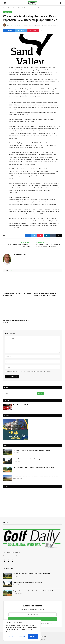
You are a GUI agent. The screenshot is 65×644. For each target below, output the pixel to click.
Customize (11, 636)
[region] (22, 630)
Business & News (8, 12)
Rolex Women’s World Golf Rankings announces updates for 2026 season (45, 295)
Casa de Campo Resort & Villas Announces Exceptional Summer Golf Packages (48, 246)
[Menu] (5, 3)
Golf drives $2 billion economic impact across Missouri (17, 322)
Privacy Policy (43, 623)
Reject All (22, 636)
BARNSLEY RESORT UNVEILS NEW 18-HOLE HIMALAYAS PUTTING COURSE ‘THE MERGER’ (36, 476)
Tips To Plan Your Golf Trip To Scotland (23, 405)
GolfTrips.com (42, 636)
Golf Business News (14, 25)
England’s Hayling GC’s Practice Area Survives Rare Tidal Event (17, 295)
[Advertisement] (16, 501)
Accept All (33, 636)
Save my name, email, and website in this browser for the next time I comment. (29, 371)
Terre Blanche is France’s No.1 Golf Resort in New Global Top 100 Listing (32, 450)
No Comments (46, 25)
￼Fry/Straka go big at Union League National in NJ (19, 246)
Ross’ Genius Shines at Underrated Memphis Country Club (28, 459)
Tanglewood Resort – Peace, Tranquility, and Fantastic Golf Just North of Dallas (34, 468)
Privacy (43, 640)
